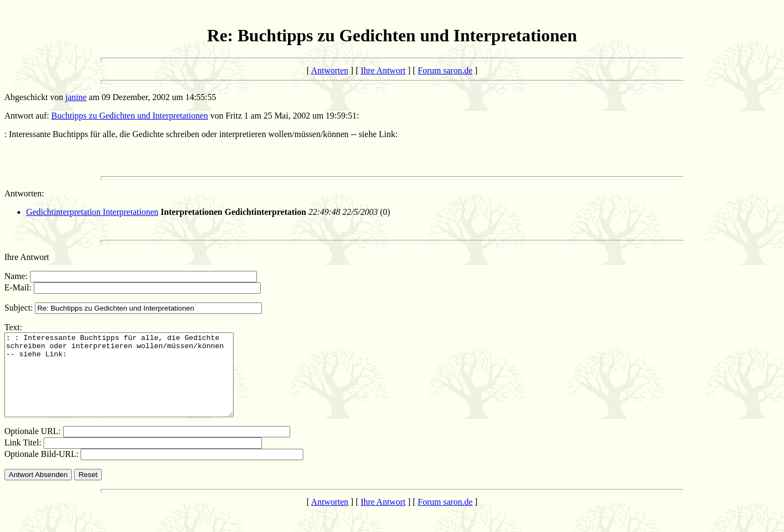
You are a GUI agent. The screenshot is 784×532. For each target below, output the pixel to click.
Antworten (329, 70)
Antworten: (24, 193)
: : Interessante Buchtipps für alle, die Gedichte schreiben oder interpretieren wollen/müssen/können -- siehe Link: (133, 383)
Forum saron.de (445, 70)
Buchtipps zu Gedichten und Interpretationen (130, 116)
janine (76, 97)
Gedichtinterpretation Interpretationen (92, 212)
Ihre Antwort (383, 70)
